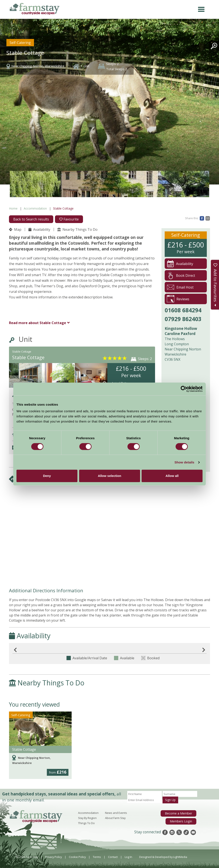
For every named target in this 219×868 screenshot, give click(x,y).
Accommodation (35, 208)
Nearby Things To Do (77, 229)
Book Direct (181, 275)
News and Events (116, 813)
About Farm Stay (115, 818)
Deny (47, 476)
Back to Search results (31, 219)
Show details (184, 462)
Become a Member (180, 813)
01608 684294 (183, 310)
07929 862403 (183, 319)
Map (15, 229)
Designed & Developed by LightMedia (163, 857)
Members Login (182, 820)
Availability (39, 229)
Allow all (172, 476)
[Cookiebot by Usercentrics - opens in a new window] (184, 389)
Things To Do (86, 823)
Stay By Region (87, 818)
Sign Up (170, 800)
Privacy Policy (53, 857)
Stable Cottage (38, 323)
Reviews (178, 299)
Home (13, 208)
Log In (128, 857)
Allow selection (109, 476)
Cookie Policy (77, 857)
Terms (97, 857)
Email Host (180, 287)
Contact (113, 857)
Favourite (69, 219)
